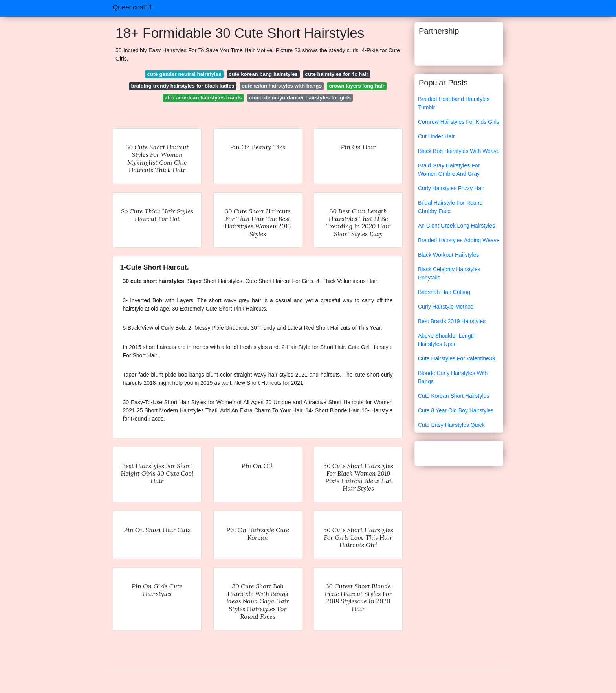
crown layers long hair (357, 86)
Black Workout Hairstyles (448, 255)
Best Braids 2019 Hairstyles (452, 321)
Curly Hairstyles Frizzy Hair (451, 188)
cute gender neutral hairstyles (184, 74)
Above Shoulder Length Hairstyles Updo (447, 340)
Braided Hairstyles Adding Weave (459, 240)
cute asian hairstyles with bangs (282, 86)
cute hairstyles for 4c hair (337, 74)
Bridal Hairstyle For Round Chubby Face (450, 207)
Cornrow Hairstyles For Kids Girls (459, 122)
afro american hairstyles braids (203, 98)
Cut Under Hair (436, 136)
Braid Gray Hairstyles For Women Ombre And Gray (449, 170)
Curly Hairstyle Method (446, 307)
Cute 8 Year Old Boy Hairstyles (456, 410)
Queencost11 (133, 7)
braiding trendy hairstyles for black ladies (182, 86)
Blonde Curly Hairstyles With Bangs (453, 377)
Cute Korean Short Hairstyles (454, 396)
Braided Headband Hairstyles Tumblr (454, 103)
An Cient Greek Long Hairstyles (456, 226)
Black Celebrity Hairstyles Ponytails (449, 273)
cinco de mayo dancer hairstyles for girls (300, 98)
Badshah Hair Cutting (444, 292)
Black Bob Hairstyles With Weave (459, 151)
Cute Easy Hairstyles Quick (451, 425)
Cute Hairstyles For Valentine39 (457, 358)
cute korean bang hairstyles (263, 74)
